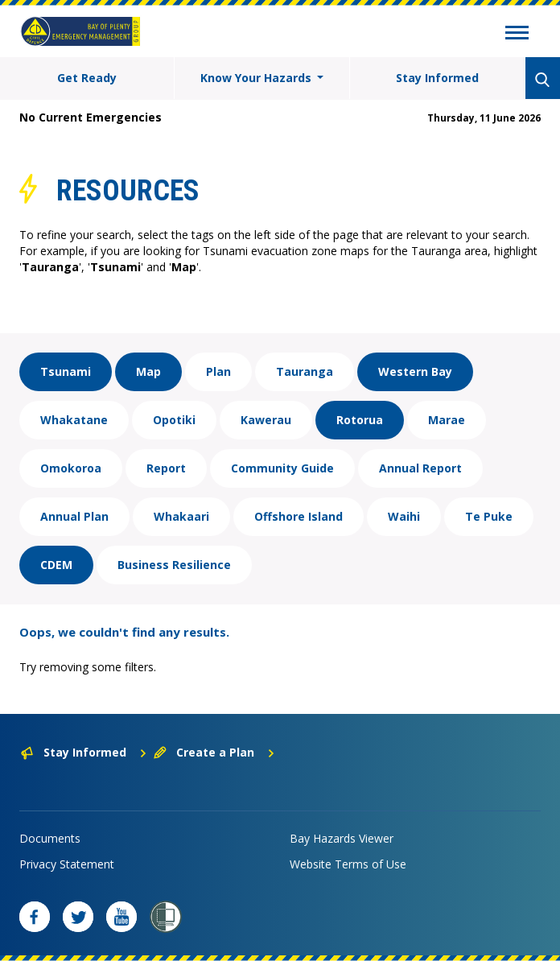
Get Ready (87, 78)
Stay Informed (437, 78)
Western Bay (415, 371)
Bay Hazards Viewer (342, 838)
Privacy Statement (67, 864)
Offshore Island (299, 516)
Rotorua (360, 420)
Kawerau (266, 420)
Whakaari (181, 516)
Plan (218, 371)
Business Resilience (174, 565)
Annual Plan (74, 516)
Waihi (404, 516)
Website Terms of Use (348, 864)
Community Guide (282, 468)
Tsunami (66, 371)
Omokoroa (71, 468)
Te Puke (489, 516)
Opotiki (174, 420)
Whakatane (74, 420)
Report (166, 468)
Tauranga (305, 371)
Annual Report (420, 468)
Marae (447, 420)
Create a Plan (214, 752)
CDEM (56, 565)
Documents (50, 838)
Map (148, 371)
